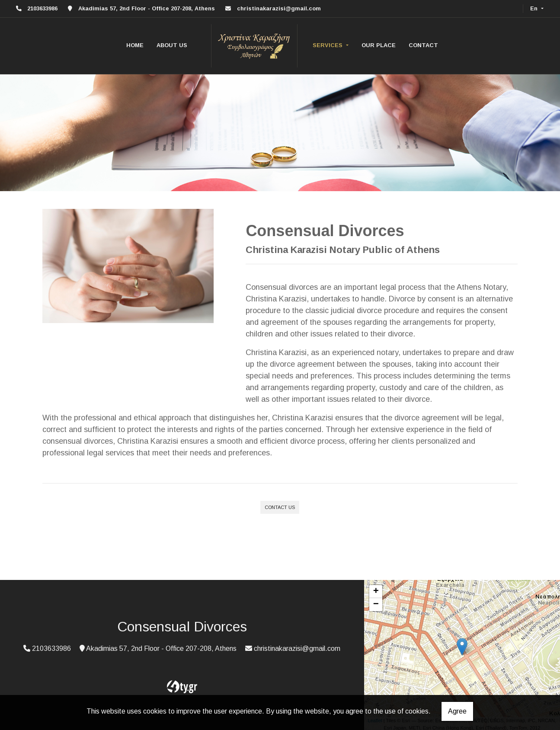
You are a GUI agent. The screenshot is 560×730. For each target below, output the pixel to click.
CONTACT (423, 45)
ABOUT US (172, 45)
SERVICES (328, 45)
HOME (135, 45)
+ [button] (376, 592)
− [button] (376, 605)
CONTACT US (280, 507)
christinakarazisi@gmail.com (279, 8)
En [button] (535, 8)
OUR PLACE (379, 45)
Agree (457, 711)
